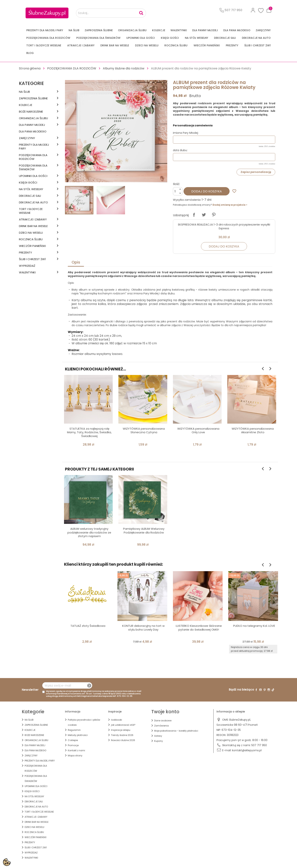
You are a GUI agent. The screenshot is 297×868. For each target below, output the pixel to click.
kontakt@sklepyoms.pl (247, 750)
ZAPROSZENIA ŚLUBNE (99, 30)
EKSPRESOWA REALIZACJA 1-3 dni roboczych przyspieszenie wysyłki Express (224, 226)
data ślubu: (180, 150)
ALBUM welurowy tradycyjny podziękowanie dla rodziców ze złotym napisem (89, 532)
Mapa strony (75, 756)
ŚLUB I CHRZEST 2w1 (258, 45)
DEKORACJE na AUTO (256, 38)
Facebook (256, 690)
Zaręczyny (263, 30)
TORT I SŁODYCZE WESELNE (44, 45)
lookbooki (116, 720)
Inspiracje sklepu (121, 730)
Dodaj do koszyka (207, 191)
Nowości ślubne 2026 (123, 740)
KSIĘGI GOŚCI (170, 38)
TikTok (273, 690)
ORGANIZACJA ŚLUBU (132, 30)
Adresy (158, 736)
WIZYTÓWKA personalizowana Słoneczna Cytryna (144, 430)
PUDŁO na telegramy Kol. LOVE (254, 626)
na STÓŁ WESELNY (197, 38)
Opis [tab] (76, 262)
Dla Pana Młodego (237, 30)
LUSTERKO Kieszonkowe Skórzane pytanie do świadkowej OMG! (199, 628)
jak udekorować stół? (123, 725)
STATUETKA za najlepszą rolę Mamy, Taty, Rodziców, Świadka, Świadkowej (89, 432)
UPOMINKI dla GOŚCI (141, 38)
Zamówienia (161, 726)
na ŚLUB (74, 30)
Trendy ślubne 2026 (122, 735)
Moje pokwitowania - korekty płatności (176, 731)
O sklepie (73, 740)
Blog (30, 53)
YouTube (260, 690)
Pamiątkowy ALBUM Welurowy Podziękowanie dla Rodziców (144, 531)
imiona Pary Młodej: (186, 133)
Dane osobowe (163, 721)
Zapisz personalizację (256, 172)
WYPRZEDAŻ (27, 266)
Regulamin (74, 730)
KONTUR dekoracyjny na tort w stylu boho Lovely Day (143, 628)
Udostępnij (194, 215)
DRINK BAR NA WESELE (115, 45)
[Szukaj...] (111, 13)
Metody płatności (78, 735)
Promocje (73, 745)
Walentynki (179, 30)
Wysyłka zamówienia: (187, 200)
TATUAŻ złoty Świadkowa (88, 626)
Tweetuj (204, 215)
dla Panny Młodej (205, 30)
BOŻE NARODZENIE (31, 112)
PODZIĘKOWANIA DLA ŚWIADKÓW (98, 38)
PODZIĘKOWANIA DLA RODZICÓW (48, 38)
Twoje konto (165, 712)
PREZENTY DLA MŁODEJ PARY (45, 30)
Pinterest (214, 215)
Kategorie (31, 83)
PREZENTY (232, 45)
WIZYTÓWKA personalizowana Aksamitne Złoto (253, 430)
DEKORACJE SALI (225, 38)
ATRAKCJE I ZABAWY (81, 45)
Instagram (269, 690)
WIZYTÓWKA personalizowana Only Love (198, 430)
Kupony (159, 741)
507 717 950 (259, 745)
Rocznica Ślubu (176, 45)
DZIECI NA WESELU (147, 45)
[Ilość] (178, 191)
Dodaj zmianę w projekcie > (230, 205)
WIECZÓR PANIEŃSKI (207, 45)
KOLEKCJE (159, 30)
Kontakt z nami (76, 750)
